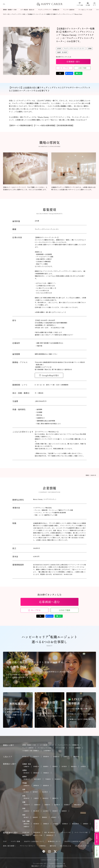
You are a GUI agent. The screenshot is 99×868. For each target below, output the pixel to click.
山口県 (46, 811)
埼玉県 (58, 779)
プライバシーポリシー (27, 846)
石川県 (26, 792)
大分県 (55, 824)
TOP (5, 841)
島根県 (64, 811)
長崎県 (46, 824)
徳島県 (35, 817)
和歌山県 (77, 805)
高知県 (54, 817)
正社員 (59, 48)
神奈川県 (38, 779)
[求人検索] (88, 4)
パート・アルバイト (81, 832)
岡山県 (36, 811)
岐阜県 (46, 798)
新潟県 (46, 785)
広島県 (26, 811)
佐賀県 (65, 824)
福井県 (35, 792)
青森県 (55, 766)
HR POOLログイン (82, 846)
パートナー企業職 (75, 748)
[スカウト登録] (80, 4)
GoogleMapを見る (51, 375)
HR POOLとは (65, 846)
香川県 (26, 817)
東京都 (26, 757)
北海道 (90, 48)
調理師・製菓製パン (10, 10)
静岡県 (55, 798)
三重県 (36, 798)
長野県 (36, 785)
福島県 (74, 766)
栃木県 (26, 773)
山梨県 (26, 785)
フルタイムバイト (65, 832)
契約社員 (37, 832)
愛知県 (46, 757)
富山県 (45, 792)
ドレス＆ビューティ (85, 10)
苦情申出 (42, 846)
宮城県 (36, 766)
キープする (65, 68)
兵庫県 (56, 757)
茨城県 (46, 773)
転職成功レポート (54, 841)
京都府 (66, 757)
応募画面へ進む (73, 62)
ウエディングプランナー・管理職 (49, 10)
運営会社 (53, 846)
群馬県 (36, 773)
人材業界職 (47, 751)
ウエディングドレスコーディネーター (74, 48)
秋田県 (46, 766)
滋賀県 (57, 805)
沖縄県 (26, 827)
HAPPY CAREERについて (34, 841)
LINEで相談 (82, 68)
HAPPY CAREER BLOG (74, 841)
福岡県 (76, 757)
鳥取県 (55, 811)
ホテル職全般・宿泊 (27, 10)
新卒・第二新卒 (50, 832)
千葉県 (48, 779)
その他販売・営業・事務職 (31, 751)
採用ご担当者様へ (9, 846)
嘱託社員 (26, 835)
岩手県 (64, 766)
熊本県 (36, 824)
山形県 (83, 766)
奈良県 (67, 805)
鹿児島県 (75, 824)
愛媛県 (45, 817)
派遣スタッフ (38, 835)
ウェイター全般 (69, 10)
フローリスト (60, 748)
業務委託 (50, 835)
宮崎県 (86, 824)
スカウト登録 (15, 841)
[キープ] (94, 4)
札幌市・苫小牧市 (62, 52)
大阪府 (36, 757)
